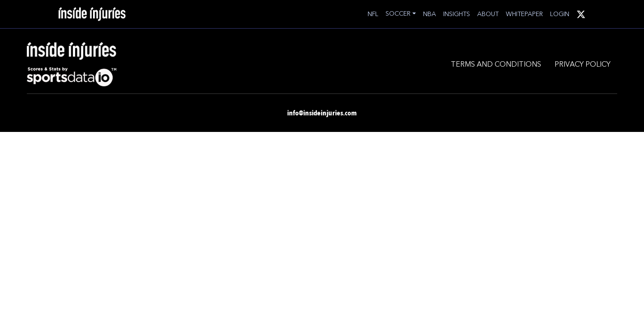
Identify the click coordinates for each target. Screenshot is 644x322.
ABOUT (488, 14)
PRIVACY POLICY (583, 64)
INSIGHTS (457, 14)
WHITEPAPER (524, 14)
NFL (373, 14)
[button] (401, 14)
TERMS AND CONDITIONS (496, 64)
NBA (430, 14)
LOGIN (560, 14)
